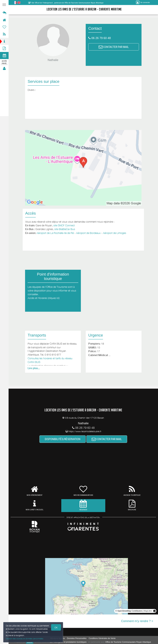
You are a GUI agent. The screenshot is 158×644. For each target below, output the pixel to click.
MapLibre (148, 611)
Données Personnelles (77, 638)
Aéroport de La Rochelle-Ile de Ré (55, 233)
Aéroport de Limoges (114, 233)
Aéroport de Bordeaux (88, 233)
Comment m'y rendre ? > (137, 621)
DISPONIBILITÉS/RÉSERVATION (63, 439)
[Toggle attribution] (154, 611)
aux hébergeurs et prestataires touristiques (68, 642)
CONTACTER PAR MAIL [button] (114, 47)
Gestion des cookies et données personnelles (25, 639)
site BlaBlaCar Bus (65, 229)
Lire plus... (34, 368)
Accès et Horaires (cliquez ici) (44, 298)
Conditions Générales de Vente (102, 638)
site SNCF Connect (64, 225)
